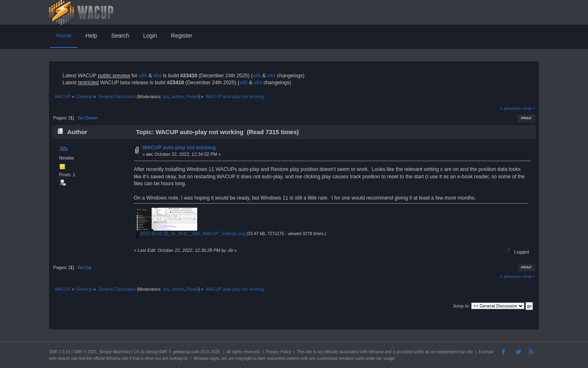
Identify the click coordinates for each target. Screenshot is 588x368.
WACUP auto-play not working (179, 148)
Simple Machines (115, 352)
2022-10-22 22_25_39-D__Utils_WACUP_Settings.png (191, 233)
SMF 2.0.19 (60, 352)
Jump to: (461, 306)
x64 (157, 76)
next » (529, 108)
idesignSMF (157, 352)
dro (166, 96)
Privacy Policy (278, 352)
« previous (510, 108)
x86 (143, 76)
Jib (63, 149)
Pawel (192, 96)
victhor (178, 96)
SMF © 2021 (85, 352)
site (309, 352)
